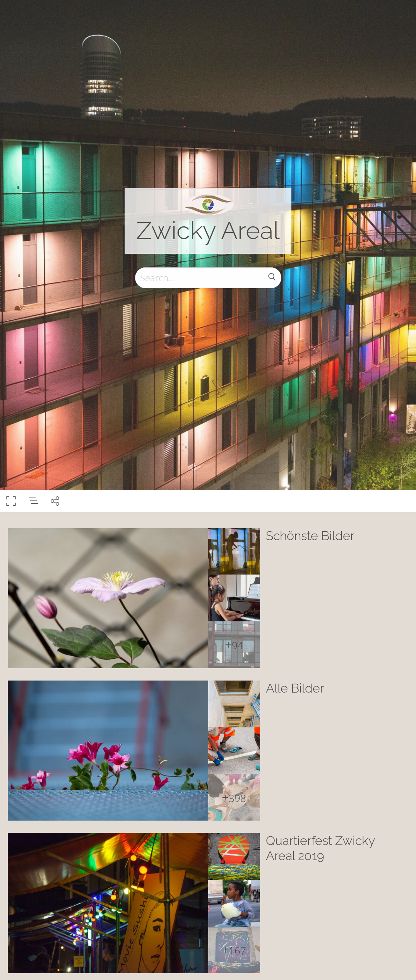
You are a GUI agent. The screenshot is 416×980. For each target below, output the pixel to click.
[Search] (208, 278)
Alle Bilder (295, 688)
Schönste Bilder (310, 536)
